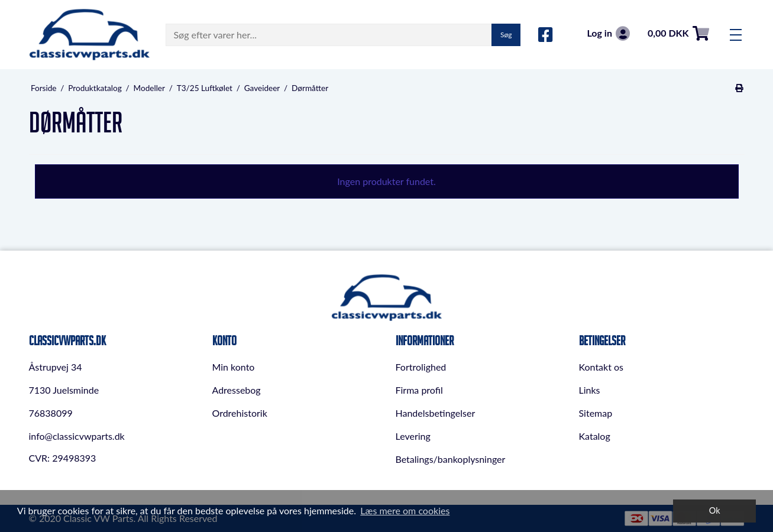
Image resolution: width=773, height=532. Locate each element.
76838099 (51, 413)
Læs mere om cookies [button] (405, 510)
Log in (608, 33)
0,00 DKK (678, 33)
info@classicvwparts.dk (77, 436)
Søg (506, 35)
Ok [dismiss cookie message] (715, 510)
